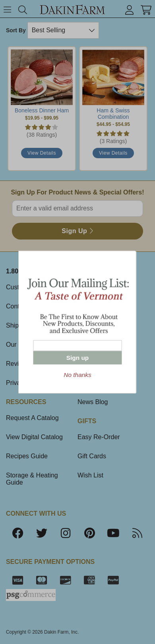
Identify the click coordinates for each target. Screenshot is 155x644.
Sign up (77, 358)
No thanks (77, 375)
